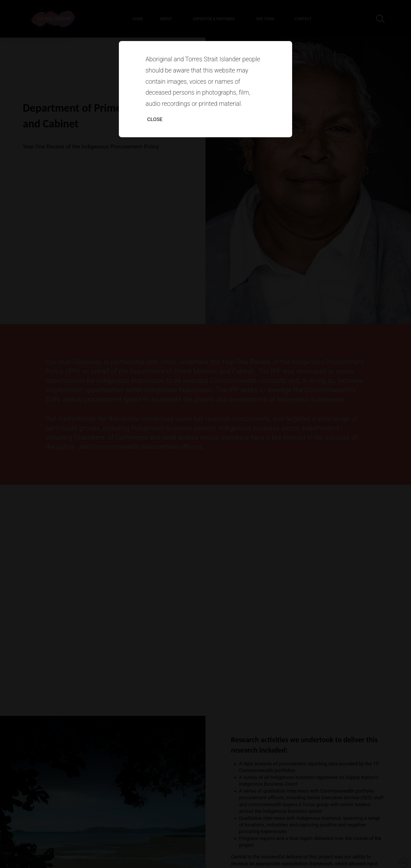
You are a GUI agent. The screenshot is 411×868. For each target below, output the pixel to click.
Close (155, 119)
